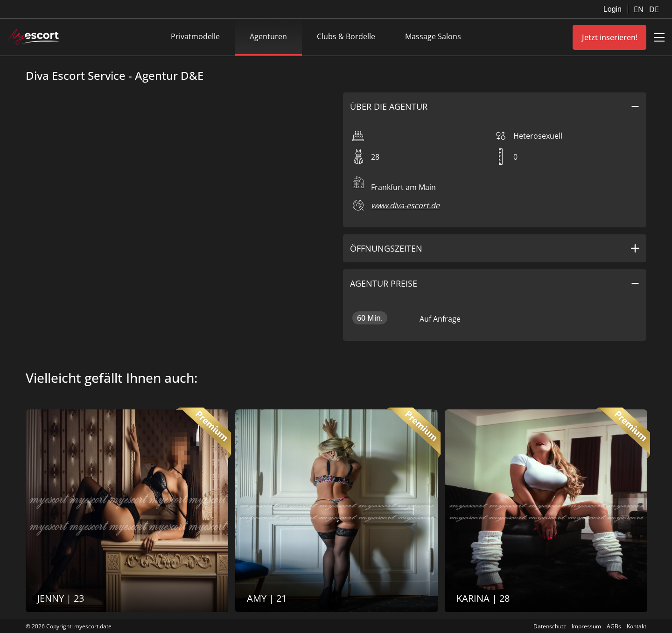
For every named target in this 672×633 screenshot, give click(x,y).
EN (640, 9)
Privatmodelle (195, 36)
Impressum (586, 626)
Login (612, 9)
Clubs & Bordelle (346, 36)
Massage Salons (433, 36)
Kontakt (637, 626)
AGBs (614, 626)
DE (654, 9)
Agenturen (268, 36)
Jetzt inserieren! (610, 37)
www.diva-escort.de (405, 205)
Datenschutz (550, 626)
